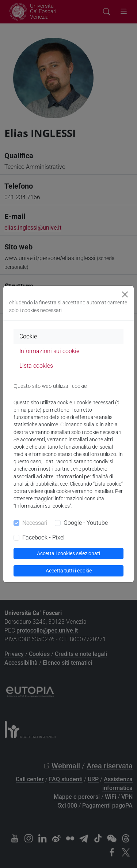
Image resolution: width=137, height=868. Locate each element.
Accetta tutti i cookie (69, 571)
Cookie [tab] (28, 336)
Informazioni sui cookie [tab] (49, 351)
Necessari (35, 523)
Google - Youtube (86, 523)
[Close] (125, 294)
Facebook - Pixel (43, 537)
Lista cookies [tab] (36, 366)
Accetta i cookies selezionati (68, 553)
